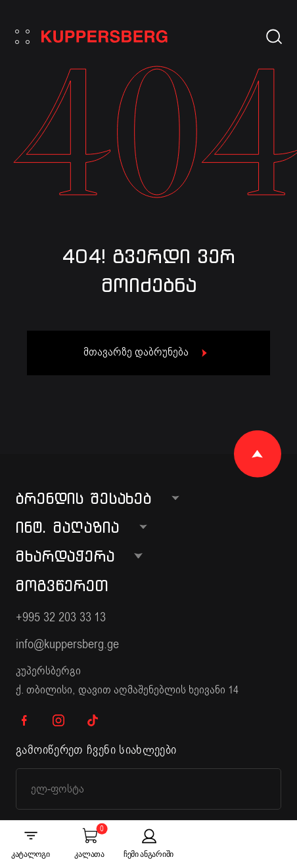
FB (24, 720)
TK (93, 720)
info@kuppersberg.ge (67, 644)
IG (58, 720)
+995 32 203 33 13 (61, 617)
